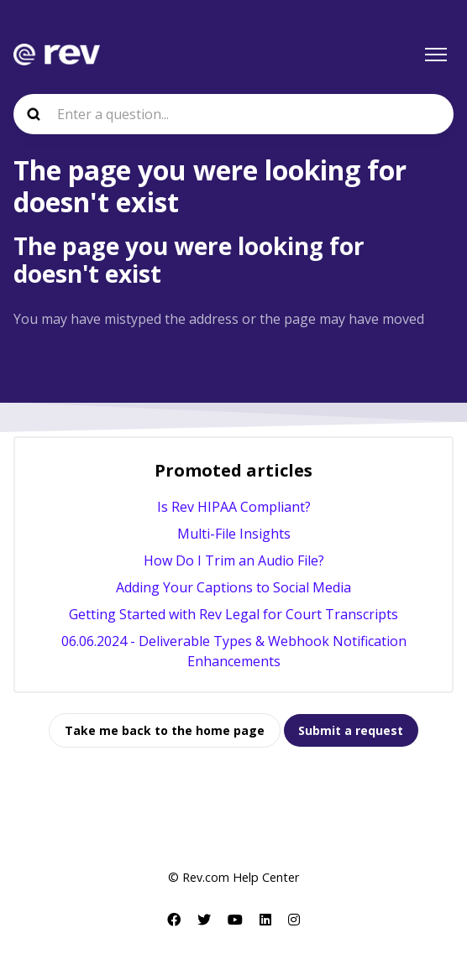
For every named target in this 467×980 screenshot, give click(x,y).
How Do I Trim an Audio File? (234, 560)
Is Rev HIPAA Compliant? (234, 507)
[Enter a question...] (233, 114)
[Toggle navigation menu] (436, 55)
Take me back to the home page (165, 730)
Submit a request (351, 730)
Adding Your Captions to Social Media (233, 587)
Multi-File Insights (234, 534)
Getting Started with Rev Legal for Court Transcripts (233, 614)
